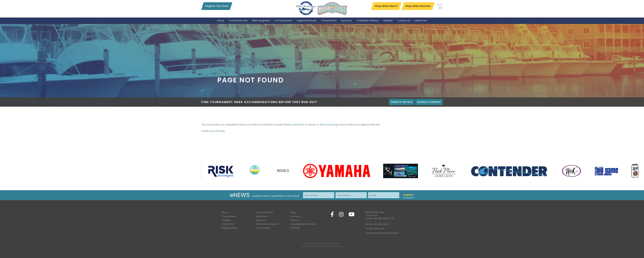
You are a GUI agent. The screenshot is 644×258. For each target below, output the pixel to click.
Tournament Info (265, 212)
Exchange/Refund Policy (303, 224)
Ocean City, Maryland (332, 246)
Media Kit (261, 220)
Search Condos (429, 102)
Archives (295, 220)
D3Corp (220, 131)
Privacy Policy (263, 228)
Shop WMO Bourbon (418, 6)
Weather (226, 220)
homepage (332, 125)
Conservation (229, 216)
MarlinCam (262, 216)
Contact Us (228, 224)
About (225, 212)
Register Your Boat (217, 6)
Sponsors (295, 216)
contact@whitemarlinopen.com (382, 233)
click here (298, 125)
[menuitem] (221, 21)
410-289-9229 (381, 224)
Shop (293, 212)
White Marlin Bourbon (267, 224)
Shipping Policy (230, 228)
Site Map (295, 228)
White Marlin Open (331, 244)
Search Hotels (402, 102)
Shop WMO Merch (386, 6)
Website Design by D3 (312, 246)
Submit (409, 195)
